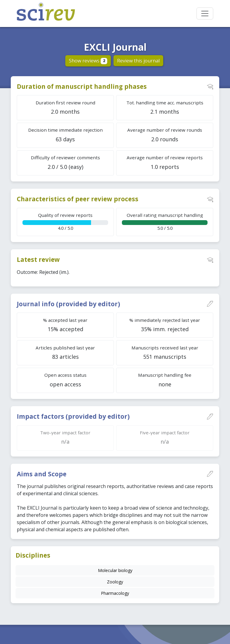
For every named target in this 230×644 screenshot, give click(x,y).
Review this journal (138, 61)
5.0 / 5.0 (165, 222)
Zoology (115, 582)
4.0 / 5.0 (65, 222)
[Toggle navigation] (205, 13)
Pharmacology (115, 593)
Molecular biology (115, 570)
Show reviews (88, 61)
